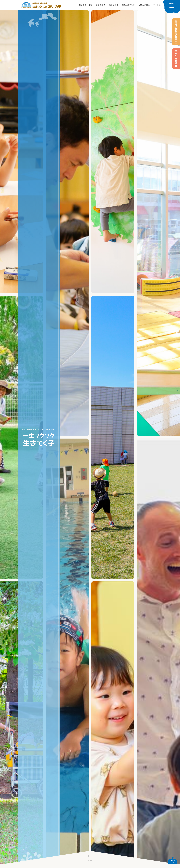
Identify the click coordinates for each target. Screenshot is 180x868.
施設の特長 (114, 5)
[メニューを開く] (172, 7)
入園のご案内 (144, 5)
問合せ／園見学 (176, 57)
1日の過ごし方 (128, 5)
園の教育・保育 (86, 5)
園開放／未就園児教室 (176, 30)
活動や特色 (101, 5)
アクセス (157, 5)
